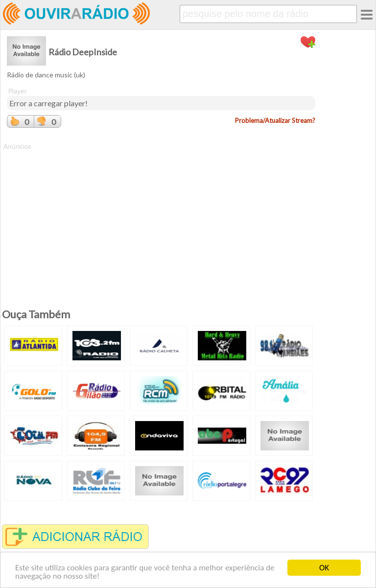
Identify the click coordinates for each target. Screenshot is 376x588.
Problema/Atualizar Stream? (275, 120)
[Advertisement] (161, 220)
